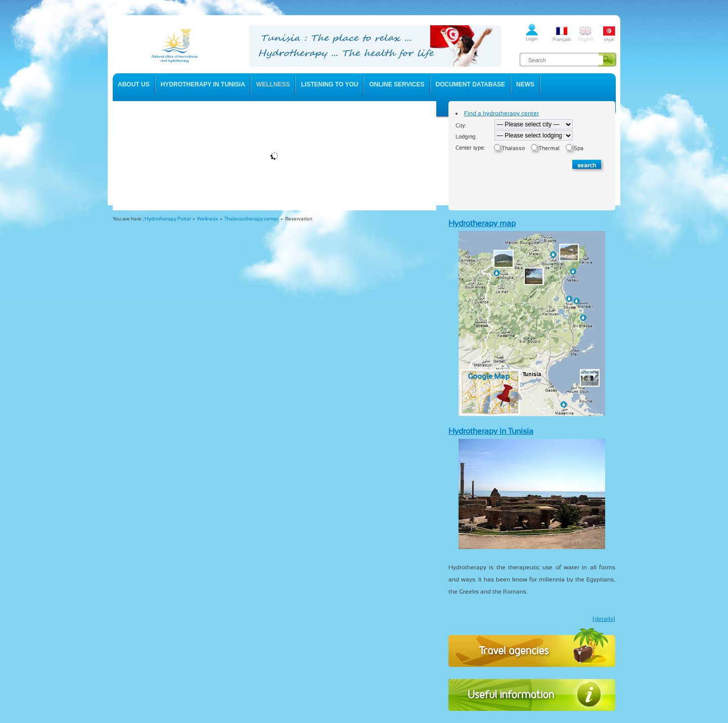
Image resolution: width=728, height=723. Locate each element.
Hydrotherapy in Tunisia (491, 431)
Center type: (470, 148)
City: (461, 126)
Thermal (549, 148)
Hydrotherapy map (482, 223)
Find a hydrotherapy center (502, 113)
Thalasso (513, 148)
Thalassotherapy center (252, 219)
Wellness (208, 219)
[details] (604, 619)
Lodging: (466, 137)
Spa (579, 148)
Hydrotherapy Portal (168, 219)
